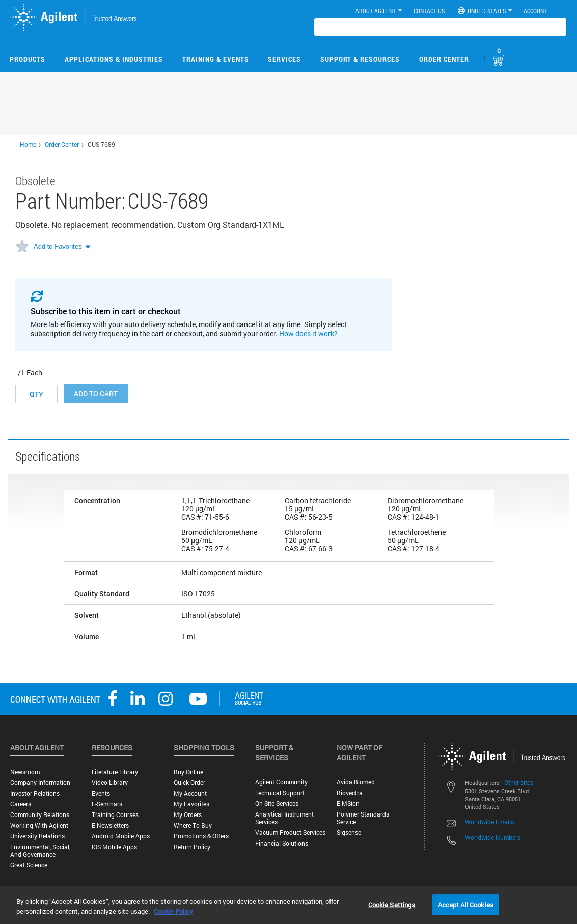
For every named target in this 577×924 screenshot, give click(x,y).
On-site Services (277, 804)
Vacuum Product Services (290, 833)
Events (101, 793)
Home (28, 144)
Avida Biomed (356, 782)
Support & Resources (360, 59)
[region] (288, 905)
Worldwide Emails (489, 822)
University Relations (37, 836)
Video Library (110, 783)
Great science (29, 865)
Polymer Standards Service (363, 818)
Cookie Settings (392, 904)
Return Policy (192, 847)
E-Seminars (107, 804)
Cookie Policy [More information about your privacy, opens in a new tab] (173, 911)
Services (284, 59)
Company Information (40, 783)
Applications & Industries (114, 59)
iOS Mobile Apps (114, 847)
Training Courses (115, 815)
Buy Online (188, 772)
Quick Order (189, 783)
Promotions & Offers (201, 836)
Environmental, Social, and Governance (40, 851)
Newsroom (25, 772)
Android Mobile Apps (121, 836)
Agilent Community (281, 782)
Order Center (444, 59)
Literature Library (115, 772)
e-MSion (348, 804)
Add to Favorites (58, 246)
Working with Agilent (39, 825)
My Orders (188, 815)
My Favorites (191, 804)
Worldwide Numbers (493, 837)
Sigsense (349, 833)
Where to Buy (193, 825)
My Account (190, 793)
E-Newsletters (110, 825)
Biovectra (350, 793)
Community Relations (40, 815)
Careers (21, 804)
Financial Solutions (282, 843)
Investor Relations (35, 793)
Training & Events (216, 59)
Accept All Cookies (466, 904)
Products (28, 59)
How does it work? (308, 333)
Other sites (519, 782)
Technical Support (280, 793)
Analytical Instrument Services (284, 818)
